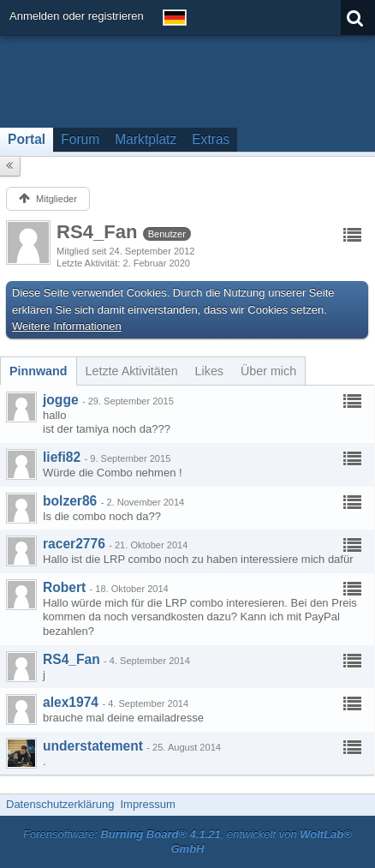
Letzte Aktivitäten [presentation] (132, 371)
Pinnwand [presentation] (39, 371)
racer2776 (74, 544)
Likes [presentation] (209, 371)
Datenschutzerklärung (60, 804)
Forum (80, 139)
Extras (211, 139)
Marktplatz (146, 139)
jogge (61, 400)
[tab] (39, 371)
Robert (64, 587)
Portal (27, 139)
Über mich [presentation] (268, 371)
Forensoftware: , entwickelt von (187, 841)
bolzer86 (70, 501)
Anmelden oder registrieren (77, 16)
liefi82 (62, 457)
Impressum (147, 804)
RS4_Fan (71, 659)
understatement (93, 746)
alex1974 (71, 702)
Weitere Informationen (67, 326)
